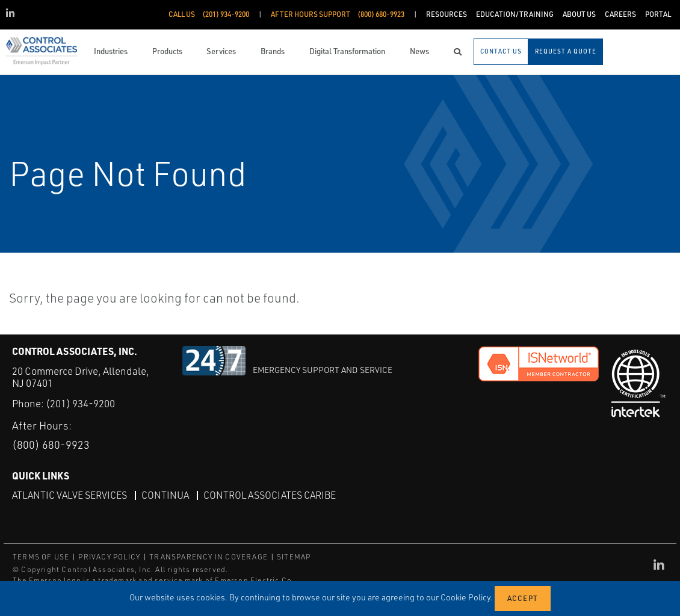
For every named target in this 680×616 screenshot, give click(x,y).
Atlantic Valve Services (70, 495)
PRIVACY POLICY (109, 557)
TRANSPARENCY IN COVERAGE (209, 557)
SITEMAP (294, 557)
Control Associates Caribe (270, 495)
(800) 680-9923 (51, 445)
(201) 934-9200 (80, 403)
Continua (165, 495)
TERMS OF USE (41, 557)
